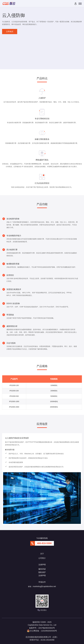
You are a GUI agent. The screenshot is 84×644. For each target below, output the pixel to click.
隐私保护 (42, 572)
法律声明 (42, 576)
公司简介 (42, 558)
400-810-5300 (44, 543)
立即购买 (10, 32)
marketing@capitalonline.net (44, 586)
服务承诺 (42, 569)
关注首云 (42, 610)
